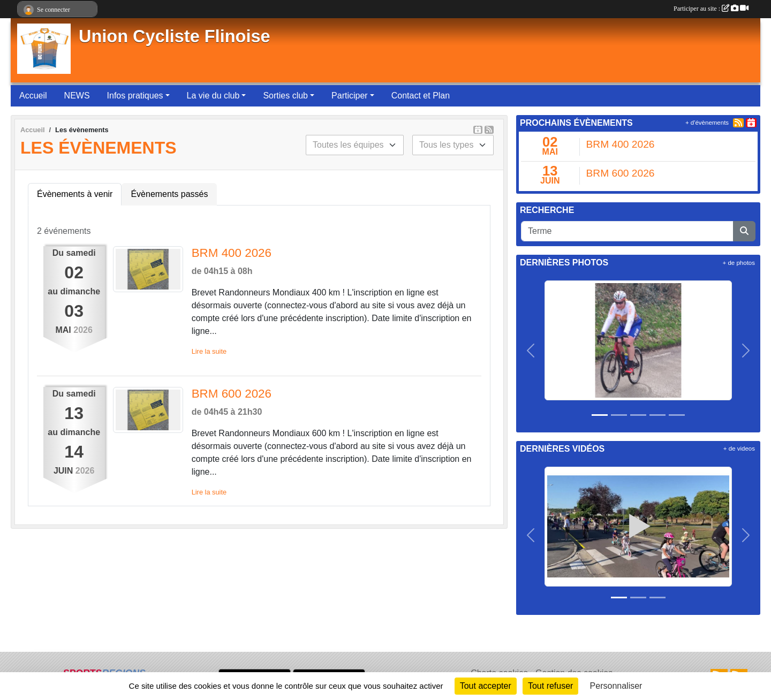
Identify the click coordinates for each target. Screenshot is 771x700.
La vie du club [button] (213, 96)
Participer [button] (350, 96)
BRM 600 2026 (232, 394)
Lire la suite (209, 351)
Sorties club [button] (285, 96)
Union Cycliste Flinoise (175, 36)
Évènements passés (169, 194)
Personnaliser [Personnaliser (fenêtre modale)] (616, 686)
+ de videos (739, 448)
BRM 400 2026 (232, 253)
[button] (531, 351)
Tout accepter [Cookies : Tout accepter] (486, 686)
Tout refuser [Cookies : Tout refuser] (550, 686)
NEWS (77, 96)
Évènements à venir (75, 194)
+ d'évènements (707, 123)
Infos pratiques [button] (135, 96)
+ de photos (739, 263)
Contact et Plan (421, 96)
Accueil (33, 96)
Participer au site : (711, 9)
